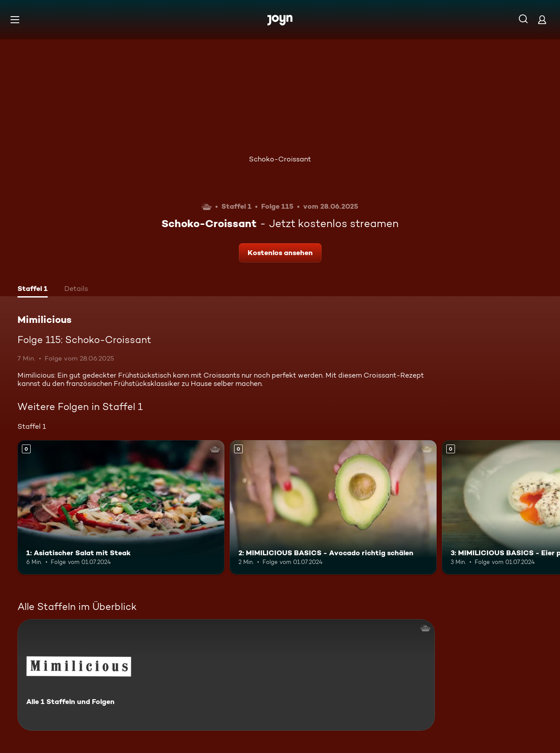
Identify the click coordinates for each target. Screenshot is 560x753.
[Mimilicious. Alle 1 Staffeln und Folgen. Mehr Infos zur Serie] (226, 675)
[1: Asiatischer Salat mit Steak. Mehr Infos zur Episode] (121, 507)
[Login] (542, 19)
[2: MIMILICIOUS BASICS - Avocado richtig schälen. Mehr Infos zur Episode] (333, 507)
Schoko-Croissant (280, 159)
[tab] (33, 290)
